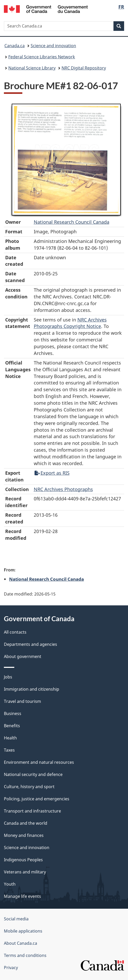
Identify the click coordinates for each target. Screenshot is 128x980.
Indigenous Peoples (23, 860)
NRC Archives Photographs (63, 489)
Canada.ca (15, 46)
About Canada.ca (21, 943)
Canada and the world (26, 823)
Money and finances (24, 835)
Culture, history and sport (29, 787)
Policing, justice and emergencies (37, 799)
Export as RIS (52, 473)
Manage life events (22, 896)
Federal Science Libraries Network (42, 57)
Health (10, 738)
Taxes (9, 750)
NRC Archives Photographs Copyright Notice (70, 323)
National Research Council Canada (72, 222)
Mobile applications (23, 931)
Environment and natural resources (39, 762)
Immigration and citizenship (32, 689)
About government (23, 656)
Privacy (11, 968)
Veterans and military (25, 872)
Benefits (12, 726)
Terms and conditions (25, 955)
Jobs (8, 677)
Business (13, 713)
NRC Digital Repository (84, 68)
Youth (10, 884)
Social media (16, 919)
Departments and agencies (31, 644)
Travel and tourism (22, 701)
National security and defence (33, 774)
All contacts (15, 632)
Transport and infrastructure (32, 811)
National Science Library (32, 68)
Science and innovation (53, 46)
